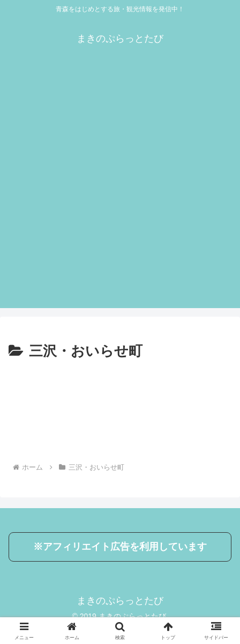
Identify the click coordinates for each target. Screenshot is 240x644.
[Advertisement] (120, 188)
